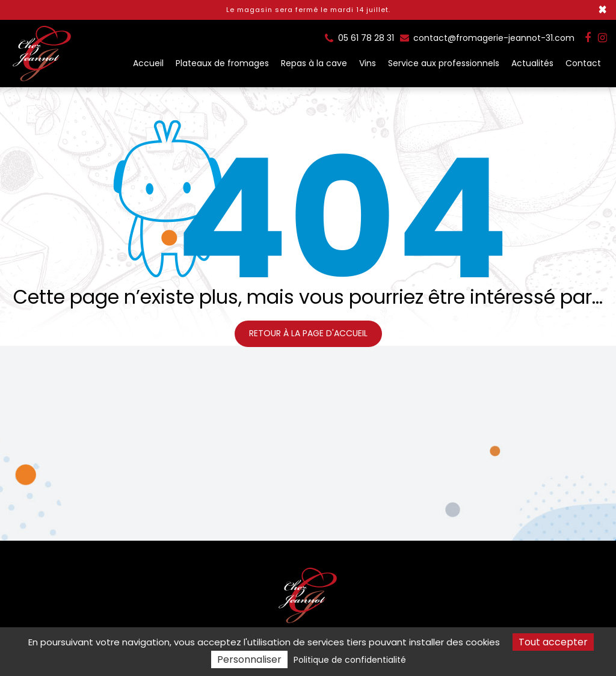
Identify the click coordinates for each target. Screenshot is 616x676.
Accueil (148, 63)
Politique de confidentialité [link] (350, 660)
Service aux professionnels (444, 63)
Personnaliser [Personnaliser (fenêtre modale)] (249, 659)
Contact (583, 63)
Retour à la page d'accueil (308, 333)
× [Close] (602, 10)
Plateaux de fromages (222, 63)
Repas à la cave (314, 63)
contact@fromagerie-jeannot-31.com (487, 38)
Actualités (532, 63)
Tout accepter (553, 642)
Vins (368, 63)
